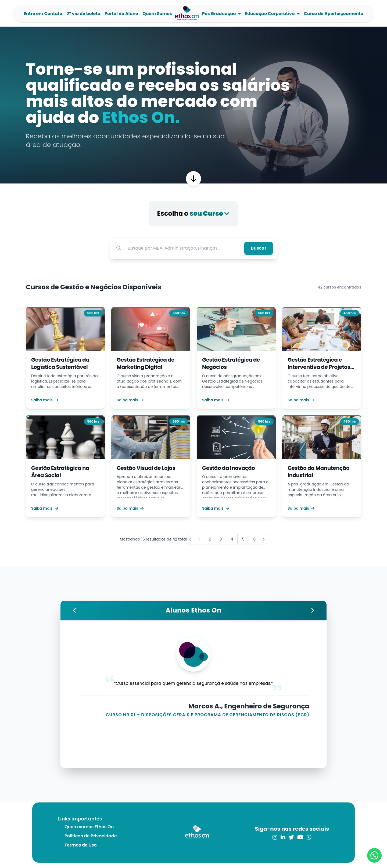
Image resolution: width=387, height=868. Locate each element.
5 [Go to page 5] (243, 539)
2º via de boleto (83, 14)
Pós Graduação (219, 14)
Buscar (259, 248)
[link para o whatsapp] (309, 837)
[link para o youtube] (300, 837)
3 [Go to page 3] (221, 539)
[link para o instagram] (275, 837)
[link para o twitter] (291, 837)
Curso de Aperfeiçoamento (334, 14)
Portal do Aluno (121, 14)
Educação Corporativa (270, 14)
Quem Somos (157, 14)
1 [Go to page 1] (199, 539)
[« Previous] (190, 539)
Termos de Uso (81, 845)
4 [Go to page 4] (232, 539)
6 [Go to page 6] (254, 539)
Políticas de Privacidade (91, 836)
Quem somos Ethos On (89, 827)
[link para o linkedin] (283, 837)
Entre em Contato (43, 14)
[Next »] (264, 539)
